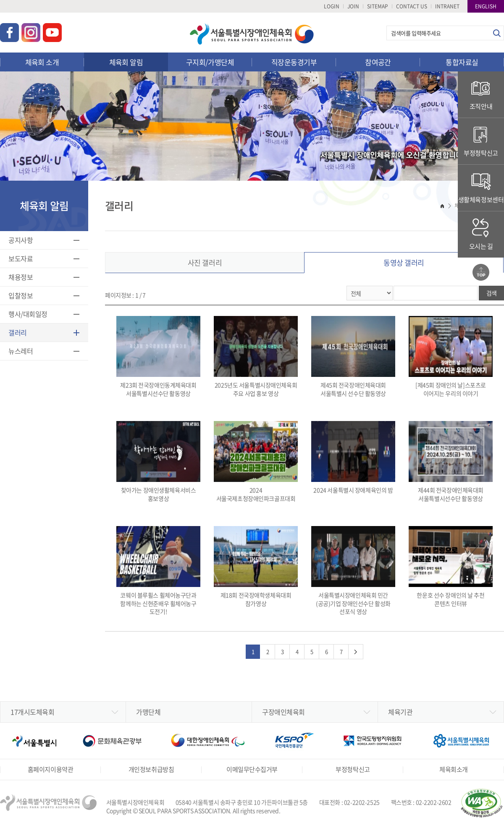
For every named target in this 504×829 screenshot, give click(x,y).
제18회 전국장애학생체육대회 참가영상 (256, 567)
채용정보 (21, 277)
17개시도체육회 (33, 712)
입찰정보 (21, 295)
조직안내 (481, 94)
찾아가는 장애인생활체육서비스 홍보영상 (158, 462)
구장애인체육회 (283, 712)
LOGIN (332, 6)
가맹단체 (148, 712)
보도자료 (21, 258)
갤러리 (18, 332)
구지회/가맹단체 (210, 62)
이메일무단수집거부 (252, 769)
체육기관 (400, 712)
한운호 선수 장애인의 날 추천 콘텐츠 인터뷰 (451, 567)
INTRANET (447, 6)
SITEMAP (378, 6)
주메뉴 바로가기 (0, 0)
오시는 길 (481, 234)
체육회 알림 (126, 62)
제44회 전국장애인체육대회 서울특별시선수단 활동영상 (451, 462)
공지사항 (21, 240)
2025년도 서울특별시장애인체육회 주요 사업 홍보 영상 (256, 357)
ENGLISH (486, 6)
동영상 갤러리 (404, 262)
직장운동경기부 (294, 62)
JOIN (353, 6)
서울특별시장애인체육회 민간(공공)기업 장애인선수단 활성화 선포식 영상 (353, 571)
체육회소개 (454, 769)
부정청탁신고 (481, 141)
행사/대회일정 (28, 314)
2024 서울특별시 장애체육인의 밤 (353, 458)
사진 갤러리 (205, 262)
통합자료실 (462, 62)
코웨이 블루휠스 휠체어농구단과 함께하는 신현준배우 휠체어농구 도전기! (158, 571)
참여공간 (378, 62)
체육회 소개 (42, 62)
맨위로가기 (481, 272)
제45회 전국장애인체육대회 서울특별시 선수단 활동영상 (353, 357)
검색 (497, 33)
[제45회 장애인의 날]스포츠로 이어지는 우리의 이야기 (451, 357)
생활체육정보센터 (481, 188)
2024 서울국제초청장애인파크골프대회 (256, 462)
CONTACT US (412, 6)
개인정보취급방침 (151, 769)
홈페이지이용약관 (50, 769)
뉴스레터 (21, 351)
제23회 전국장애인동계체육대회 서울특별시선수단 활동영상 (158, 357)
